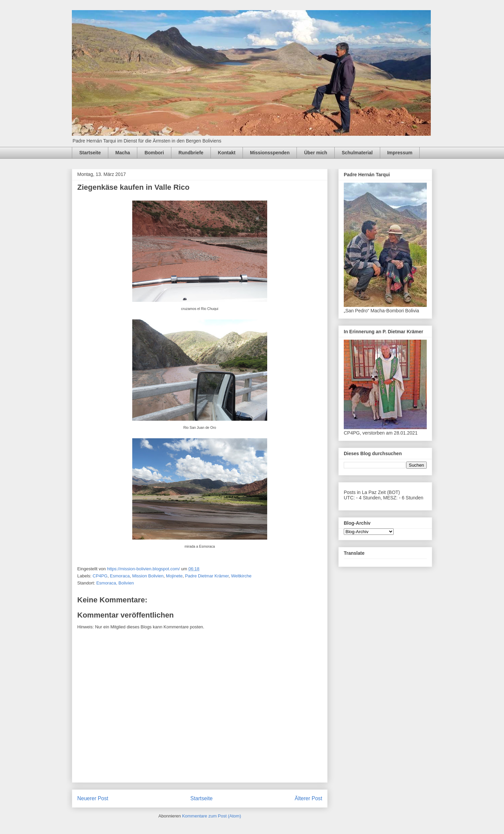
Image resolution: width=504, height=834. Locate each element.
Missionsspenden (270, 153)
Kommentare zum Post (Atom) (212, 816)
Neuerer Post (93, 798)
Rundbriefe (191, 153)
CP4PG (100, 576)
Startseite (90, 153)
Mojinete (174, 576)
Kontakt (227, 153)
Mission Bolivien (148, 576)
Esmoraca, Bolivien (115, 583)
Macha (123, 153)
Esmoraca (120, 576)
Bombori (154, 153)
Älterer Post (309, 798)
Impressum (400, 153)
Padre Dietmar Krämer (207, 576)
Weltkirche (241, 576)
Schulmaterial (357, 153)
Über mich (315, 153)
